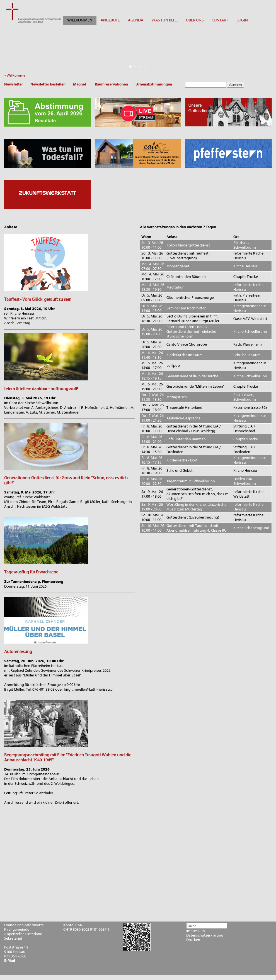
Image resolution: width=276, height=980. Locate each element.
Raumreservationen (111, 84)
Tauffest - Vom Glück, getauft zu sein (38, 299)
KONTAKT (220, 20)
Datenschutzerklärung (205, 935)
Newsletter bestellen (48, 84)
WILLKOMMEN (80, 20)
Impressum (196, 931)
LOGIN (242, 20)
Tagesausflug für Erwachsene (31, 572)
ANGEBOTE (110, 20)
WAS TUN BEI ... (165, 20)
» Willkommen (17, 75)
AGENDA (136, 20)
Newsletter (14, 84)
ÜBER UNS (195, 20)
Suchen (235, 85)
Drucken (193, 940)
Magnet (80, 84)
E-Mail (10, 961)
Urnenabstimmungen (154, 84)
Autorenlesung (18, 652)
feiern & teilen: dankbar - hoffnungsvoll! (41, 389)
